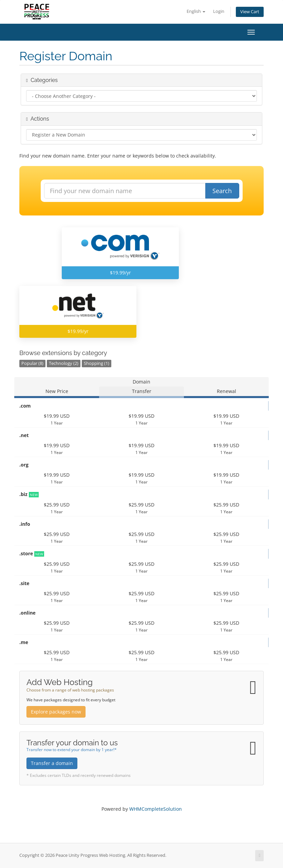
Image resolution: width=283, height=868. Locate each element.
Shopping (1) (97, 363)
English (196, 11)
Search (222, 191)
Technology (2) (64, 363)
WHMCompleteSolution (156, 809)
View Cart (250, 12)
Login (219, 11)
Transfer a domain (52, 763)
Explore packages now (56, 712)
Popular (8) (32, 363)
